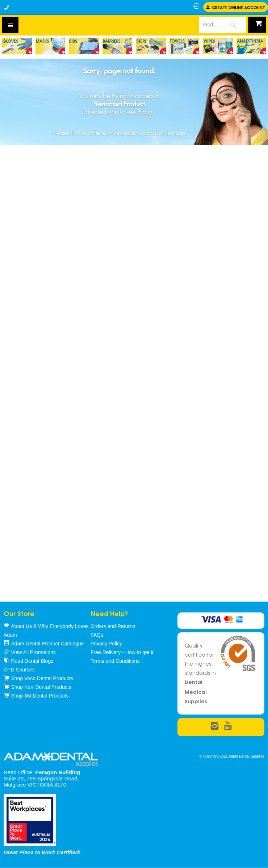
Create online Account (238, 7)
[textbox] (209, 25)
